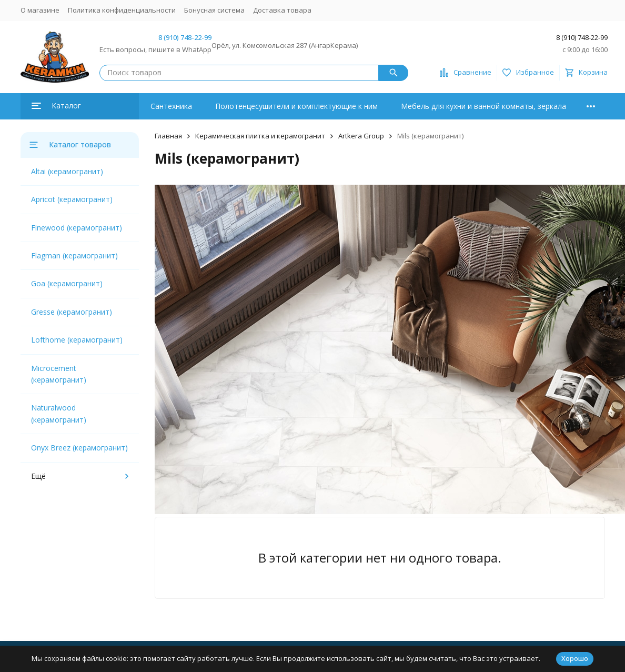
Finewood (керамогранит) (77, 228)
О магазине (40, 10)
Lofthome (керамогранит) (77, 340)
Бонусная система (214, 10)
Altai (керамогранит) (67, 171)
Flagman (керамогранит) (74, 255)
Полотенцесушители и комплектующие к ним (296, 106)
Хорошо (575, 658)
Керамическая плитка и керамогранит (260, 136)
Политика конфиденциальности (122, 10)
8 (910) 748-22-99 (185, 37)
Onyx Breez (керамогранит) (79, 448)
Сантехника (171, 106)
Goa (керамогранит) (67, 283)
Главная (168, 136)
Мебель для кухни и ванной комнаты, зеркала (483, 106)
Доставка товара (282, 10)
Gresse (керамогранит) (72, 312)
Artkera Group (361, 136)
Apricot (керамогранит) (72, 199)
